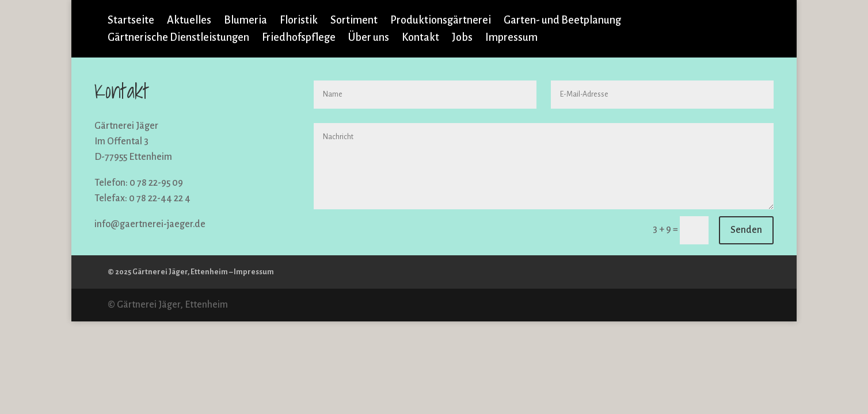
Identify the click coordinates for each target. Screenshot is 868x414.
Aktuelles (189, 21)
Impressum (511, 38)
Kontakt (420, 38)
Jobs (462, 38)
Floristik (299, 21)
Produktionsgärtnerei (441, 21)
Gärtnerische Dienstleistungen (178, 38)
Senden (746, 230)
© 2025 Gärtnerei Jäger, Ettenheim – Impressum (191, 272)
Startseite (131, 21)
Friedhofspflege (299, 38)
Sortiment (354, 21)
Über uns (369, 38)
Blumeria (245, 21)
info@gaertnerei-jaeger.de (150, 224)
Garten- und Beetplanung (562, 21)
